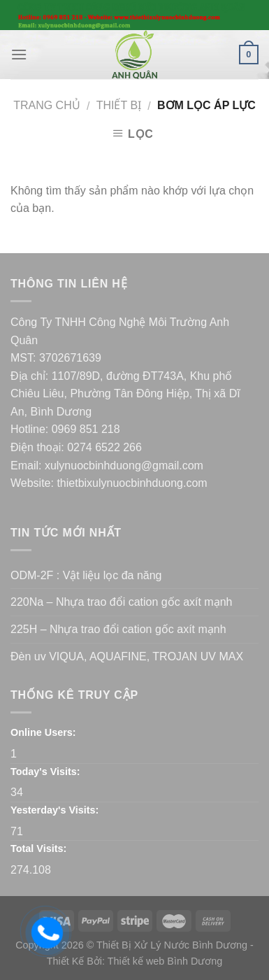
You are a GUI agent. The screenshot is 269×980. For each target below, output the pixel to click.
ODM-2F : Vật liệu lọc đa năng (86, 575)
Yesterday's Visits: (54, 810)
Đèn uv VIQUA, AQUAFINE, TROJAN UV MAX (127, 656)
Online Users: (43, 732)
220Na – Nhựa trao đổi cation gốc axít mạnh (122, 602)
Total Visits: (38, 848)
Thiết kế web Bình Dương (165, 961)
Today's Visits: (45, 772)
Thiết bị (119, 105)
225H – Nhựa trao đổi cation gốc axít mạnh (118, 629)
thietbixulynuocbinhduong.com (132, 483)
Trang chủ (47, 105)
